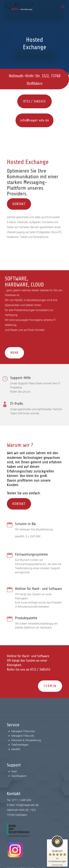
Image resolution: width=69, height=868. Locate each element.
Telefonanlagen (20, 745)
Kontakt (19, 204)
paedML (16, 749)
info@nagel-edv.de (20, 120)
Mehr (14, 353)
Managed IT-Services (23, 731)
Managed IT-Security (23, 736)
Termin (50, 686)
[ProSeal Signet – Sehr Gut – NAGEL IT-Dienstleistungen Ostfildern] (57, 849)
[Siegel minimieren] (66, 841)
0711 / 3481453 (24, 101)
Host (14, 771)
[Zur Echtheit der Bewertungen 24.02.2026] (57, 865)
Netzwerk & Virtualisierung (26, 740)
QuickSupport (19, 776)
